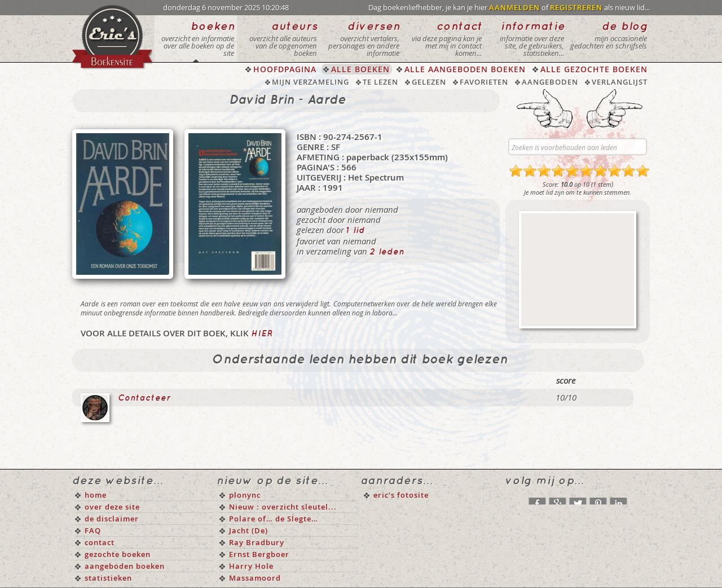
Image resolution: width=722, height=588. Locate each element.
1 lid (356, 231)
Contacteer (144, 398)
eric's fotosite (401, 495)
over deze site (112, 507)
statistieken (108, 578)
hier (262, 334)
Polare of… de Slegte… (274, 519)
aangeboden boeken (125, 566)
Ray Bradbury (257, 542)
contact (100, 542)
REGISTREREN (576, 7)
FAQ (93, 530)
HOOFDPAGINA (285, 69)
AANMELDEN (514, 7)
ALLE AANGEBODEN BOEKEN (465, 69)
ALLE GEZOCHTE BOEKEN (594, 69)
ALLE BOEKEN (360, 69)
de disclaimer (112, 519)
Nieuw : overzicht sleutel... (283, 507)
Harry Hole (251, 566)
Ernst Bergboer (259, 554)
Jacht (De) (248, 530)
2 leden (387, 252)
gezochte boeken (118, 554)
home (96, 495)
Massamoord (255, 578)
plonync (245, 495)
